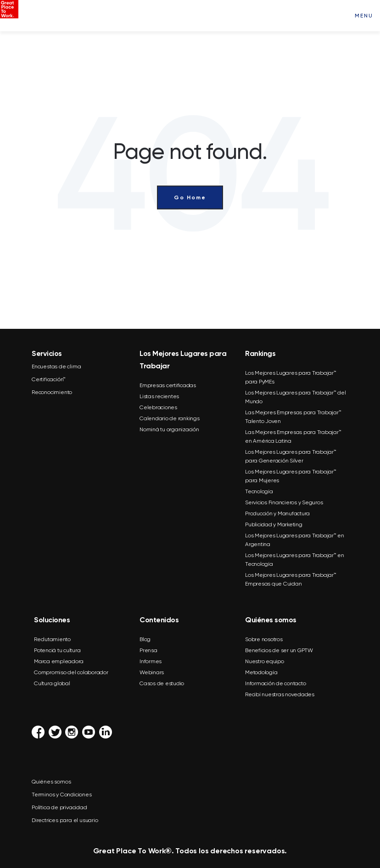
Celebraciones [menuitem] (158, 407)
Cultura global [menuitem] (52, 683)
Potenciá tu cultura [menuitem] (57, 650)
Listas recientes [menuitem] (159, 396)
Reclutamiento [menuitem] (52, 639)
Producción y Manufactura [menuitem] (277, 513)
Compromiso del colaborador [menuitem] (71, 672)
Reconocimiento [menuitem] (52, 392)
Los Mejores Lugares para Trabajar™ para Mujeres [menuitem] (291, 476)
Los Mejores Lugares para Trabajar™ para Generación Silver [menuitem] (291, 456)
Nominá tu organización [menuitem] (169, 429)
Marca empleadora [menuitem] (59, 661)
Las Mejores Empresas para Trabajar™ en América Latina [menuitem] (293, 437)
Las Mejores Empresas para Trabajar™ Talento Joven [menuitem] (293, 417)
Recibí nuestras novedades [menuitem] (280, 694)
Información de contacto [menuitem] (275, 683)
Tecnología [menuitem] (259, 491)
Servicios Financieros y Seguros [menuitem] (284, 502)
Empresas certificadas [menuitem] (168, 385)
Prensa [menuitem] (148, 650)
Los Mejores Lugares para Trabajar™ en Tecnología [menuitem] (295, 560)
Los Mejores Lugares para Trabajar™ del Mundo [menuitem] (296, 397)
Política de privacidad (59, 807)
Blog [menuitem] (145, 639)
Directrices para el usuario (65, 820)
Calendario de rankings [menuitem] (170, 418)
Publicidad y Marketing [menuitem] (274, 524)
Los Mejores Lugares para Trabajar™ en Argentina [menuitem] (295, 540)
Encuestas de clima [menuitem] (56, 366)
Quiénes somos (51, 782)
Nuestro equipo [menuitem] (265, 661)
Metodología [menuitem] (261, 672)
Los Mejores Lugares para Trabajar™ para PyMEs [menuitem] (291, 377)
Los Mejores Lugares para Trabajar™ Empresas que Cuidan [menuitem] (291, 579)
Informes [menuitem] (151, 661)
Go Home (190, 197)
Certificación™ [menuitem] (49, 379)
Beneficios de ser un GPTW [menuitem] (279, 650)
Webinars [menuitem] (152, 672)
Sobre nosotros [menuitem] (264, 639)
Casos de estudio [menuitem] (162, 683)
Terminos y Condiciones (62, 795)
